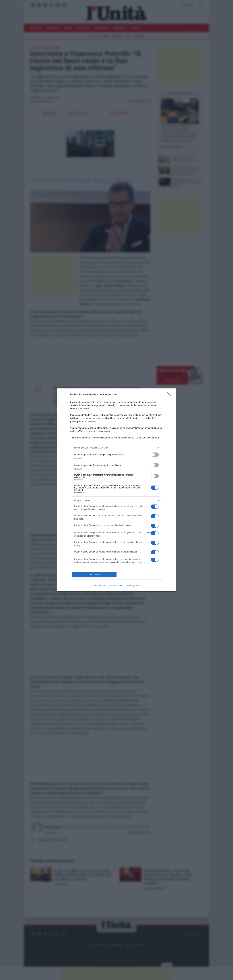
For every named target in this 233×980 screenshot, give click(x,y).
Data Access (116, 586)
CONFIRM (94, 574)
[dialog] (116, 490)
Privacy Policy (134, 586)
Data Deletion (99, 586)
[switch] (155, 455)
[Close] (170, 395)
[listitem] (116, 448)
